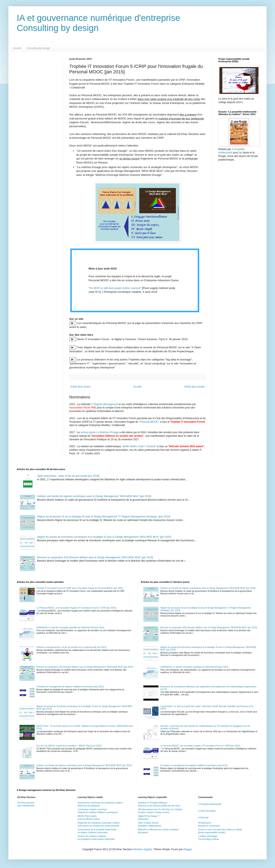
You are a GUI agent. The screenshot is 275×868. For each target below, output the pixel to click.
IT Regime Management (105, 404)
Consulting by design (38, 48)
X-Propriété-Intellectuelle (210, 804)
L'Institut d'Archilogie (208, 836)
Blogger (188, 849)
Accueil (17, 48)
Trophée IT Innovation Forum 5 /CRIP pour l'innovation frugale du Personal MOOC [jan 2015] (80, 588)
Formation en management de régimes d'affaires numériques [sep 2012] (70, 687)
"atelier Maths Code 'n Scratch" (139, 446)
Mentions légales (143, 849)
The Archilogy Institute (208, 839)
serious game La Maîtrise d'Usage (100, 432)
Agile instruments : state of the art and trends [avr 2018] (68, 476)
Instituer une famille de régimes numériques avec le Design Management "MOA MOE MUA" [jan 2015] (94, 496)
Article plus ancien (194, 387)
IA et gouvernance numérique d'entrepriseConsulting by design (99, 23)
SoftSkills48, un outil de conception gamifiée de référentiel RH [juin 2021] (70, 628)
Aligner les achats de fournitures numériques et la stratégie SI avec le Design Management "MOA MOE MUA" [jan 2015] (104, 537)
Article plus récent (80, 387)
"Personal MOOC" (149, 422)
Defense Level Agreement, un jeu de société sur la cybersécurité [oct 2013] (71, 647)
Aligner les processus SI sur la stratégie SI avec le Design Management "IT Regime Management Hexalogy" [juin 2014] (104, 517)
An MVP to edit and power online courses (115, 288)
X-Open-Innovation (207, 811)
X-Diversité (203, 818)
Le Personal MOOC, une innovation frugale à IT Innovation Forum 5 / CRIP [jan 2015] (76, 608)
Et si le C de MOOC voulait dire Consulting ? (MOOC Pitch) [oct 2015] (69, 746)
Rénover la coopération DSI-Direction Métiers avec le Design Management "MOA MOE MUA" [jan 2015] (95, 557)
